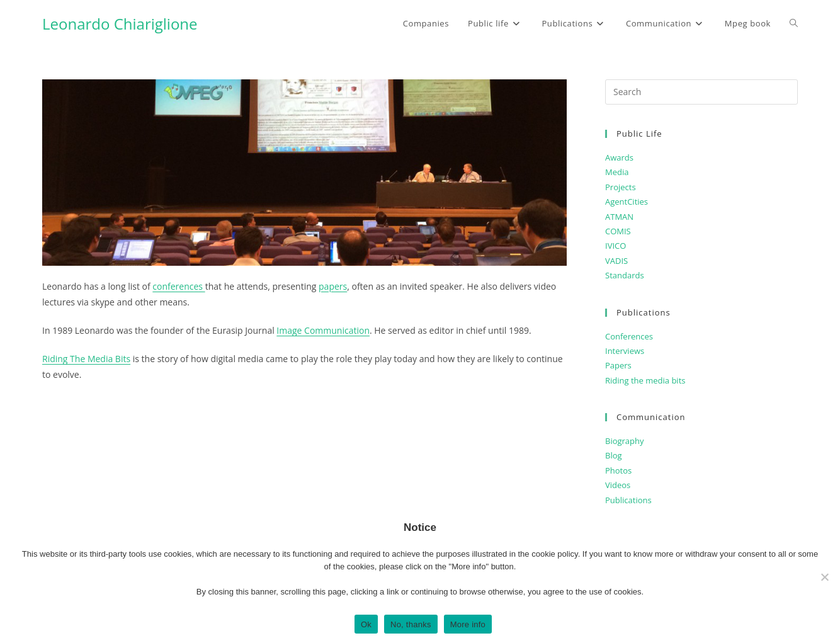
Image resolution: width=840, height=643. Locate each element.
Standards (625, 275)
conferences (179, 286)
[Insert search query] (701, 92)
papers (333, 286)
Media (617, 172)
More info (468, 624)
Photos (618, 470)
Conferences (629, 336)
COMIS (618, 231)
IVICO (616, 246)
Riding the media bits (645, 380)
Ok (366, 624)
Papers (618, 365)
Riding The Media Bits (86, 359)
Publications (628, 500)
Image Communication (323, 330)
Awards (619, 157)
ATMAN (619, 217)
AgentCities (627, 202)
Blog (614, 455)
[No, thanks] (824, 577)
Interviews (625, 351)
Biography (625, 441)
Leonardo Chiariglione (120, 24)
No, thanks (411, 624)
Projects (621, 187)
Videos (618, 485)
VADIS (616, 261)
